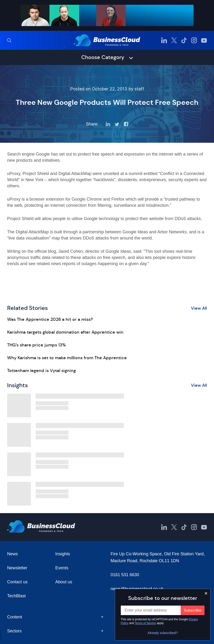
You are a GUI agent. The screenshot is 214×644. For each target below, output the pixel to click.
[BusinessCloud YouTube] (204, 40)
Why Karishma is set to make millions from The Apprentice (67, 358)
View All (199, 308)
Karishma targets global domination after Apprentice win (65, 332)
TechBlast (16, 596)
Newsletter (17, 568)
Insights (63, 554)
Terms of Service (145, 623)
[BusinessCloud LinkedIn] (164, 40)
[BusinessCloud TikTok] (184, 40)
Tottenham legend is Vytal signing (41, 371)
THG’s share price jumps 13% (36, 345)
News (12, 554)
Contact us (17, 582)
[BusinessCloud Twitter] (174, 40)
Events (62, 568)
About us (64, 582)
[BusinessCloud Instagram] (194, 40)
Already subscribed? (163, 633)
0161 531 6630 (125, 575)
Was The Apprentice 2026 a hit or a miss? (50, 319)
